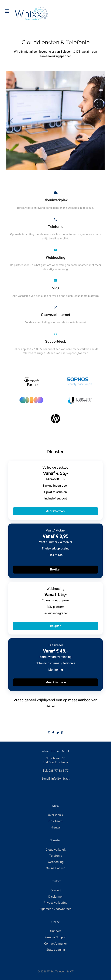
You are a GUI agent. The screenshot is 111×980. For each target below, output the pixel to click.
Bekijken (56, 570)
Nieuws (56, 828)
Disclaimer (55, 897)
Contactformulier (55, 944)
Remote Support (55, 937)
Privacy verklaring (55, 903)
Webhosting (55, 589)
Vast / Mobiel (56, 530)
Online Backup (56, 868)
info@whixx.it (60, 779)
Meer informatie (56, 511)
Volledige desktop (55, 468)
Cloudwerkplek (56, 850)
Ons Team (55, 821)
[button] (100, 121)
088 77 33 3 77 (59, 771)
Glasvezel (56, 645)
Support (55, 931)
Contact (56, 890)
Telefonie (56, 856)
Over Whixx (55, 815)
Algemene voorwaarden (55, 909)
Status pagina (56, 950)
